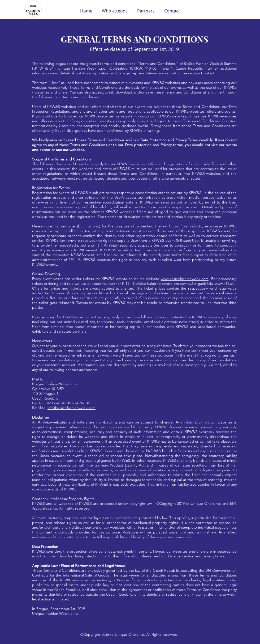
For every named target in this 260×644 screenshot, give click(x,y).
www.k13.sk (224, 283)
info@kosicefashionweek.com (71, 408)
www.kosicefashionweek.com (185, 279)
